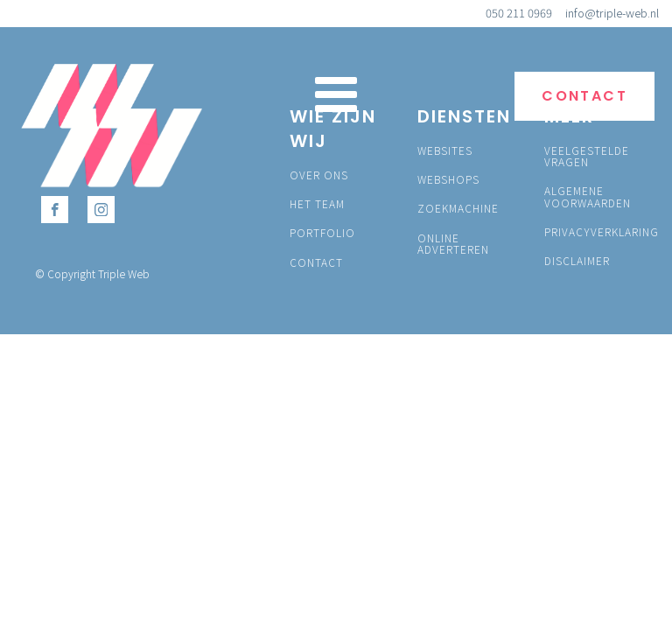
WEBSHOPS (448, 179)
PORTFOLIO (322, 232)
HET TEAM (317, 203)
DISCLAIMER (577, 260)
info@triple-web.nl (612, 13)
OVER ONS (319, 175)
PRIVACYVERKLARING (602, 231)
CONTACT (584, 96)
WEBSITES (445, 150)
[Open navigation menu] (336, 96)
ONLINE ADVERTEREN (453, 243)
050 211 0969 (519, 13)
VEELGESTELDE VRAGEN (587, 156)
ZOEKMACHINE (458, 208)
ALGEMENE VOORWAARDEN (588, 196)
